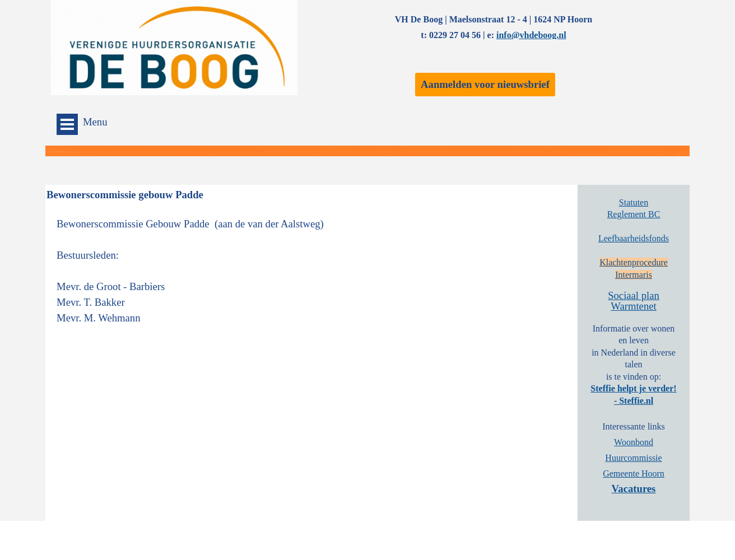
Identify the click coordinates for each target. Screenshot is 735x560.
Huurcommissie (633, 458)
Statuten (634, 202)
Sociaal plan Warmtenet (634, 301)
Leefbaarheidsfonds (634, 238)
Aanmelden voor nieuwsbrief (485, 84)
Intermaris (634, 275)
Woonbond (634, 442)
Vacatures (634, 489)
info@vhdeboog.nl (531, 35)
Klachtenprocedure (634, 262)
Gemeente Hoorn (634, 473)
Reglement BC (634, 214)
